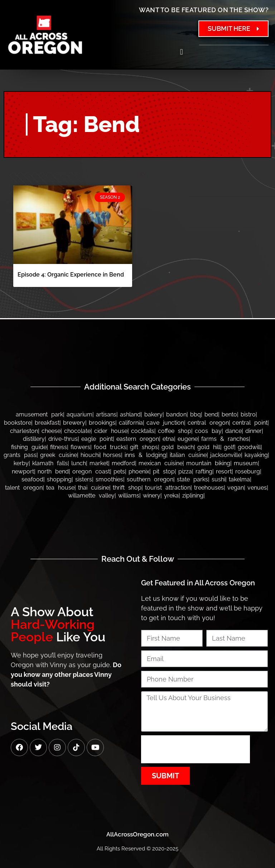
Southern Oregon (150, 479)
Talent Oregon (24, 488)
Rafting (204, 471)
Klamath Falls (50, 463)
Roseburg (248, 471)
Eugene (188, 439)
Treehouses (209, 488)
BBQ (196, 414)
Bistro (248, 414)
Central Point (250, 423)
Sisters (84, 479)
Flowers (80, 447)
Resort (224, 471)
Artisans (106, 414)
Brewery (74, 423)
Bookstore (18, 423)
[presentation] (196, 749)
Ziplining (193, 496)
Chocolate (77, 431)
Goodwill (249, 447)
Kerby (21, 463)
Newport (23, 471)
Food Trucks (110, 447)
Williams (129, 496)
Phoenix (139, 471)
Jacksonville (226, 455)
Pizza (185, 471)
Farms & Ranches (225, 439)
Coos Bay (208, 431)
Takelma (239, 479)
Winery (152, 496)
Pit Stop (164, 471)
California (131, 423)
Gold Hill (209, 447)
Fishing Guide (29, 447)
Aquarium (79, 414)
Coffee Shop (175, 431)
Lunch (79, 463)
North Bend (53, 471)
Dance (233, 431)
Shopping (59, 479)
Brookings (102, 423)
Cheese (51, 431)
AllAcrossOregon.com (137, 834)
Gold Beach (178, 447)
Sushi (218, 479)
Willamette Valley (91, 496)
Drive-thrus (63, 439)
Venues (257, 488)
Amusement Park (39, 414)
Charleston (24, 431)
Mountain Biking (208, 463)
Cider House (111, 431)
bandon (176, 414)
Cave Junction (165, 423)
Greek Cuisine (59, 455)
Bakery (153, 414)
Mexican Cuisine (161, 463)
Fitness (59, 447)
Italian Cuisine (188, 455)
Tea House (60, 488)
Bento (229, 414)
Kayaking (256, 455)
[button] (181, 52)
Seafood (32, 479)
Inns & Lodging (145, 455)
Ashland (130, 414)
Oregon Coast (91, 471)
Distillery (34, 439)
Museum (246, 463)
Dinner (254, 431)
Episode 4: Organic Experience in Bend (71, 275)
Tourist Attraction (168, 488)
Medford (123, 463)
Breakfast (47, 423)
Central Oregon (208, 423)
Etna (168, 439)
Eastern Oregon (138, 439)
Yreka (171, 496)
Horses (112, 455)
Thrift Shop (127, 488)
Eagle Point (97, 439)
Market (99, 463)
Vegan (236, 488)
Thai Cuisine (94, 488)
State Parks (192, 479)
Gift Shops (144, 447)
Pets (119, 471)
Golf (229, 447)
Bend (211, 414)
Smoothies (109, 479)
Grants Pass (20, 455)
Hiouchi (90, 455)
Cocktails (143, 431)
